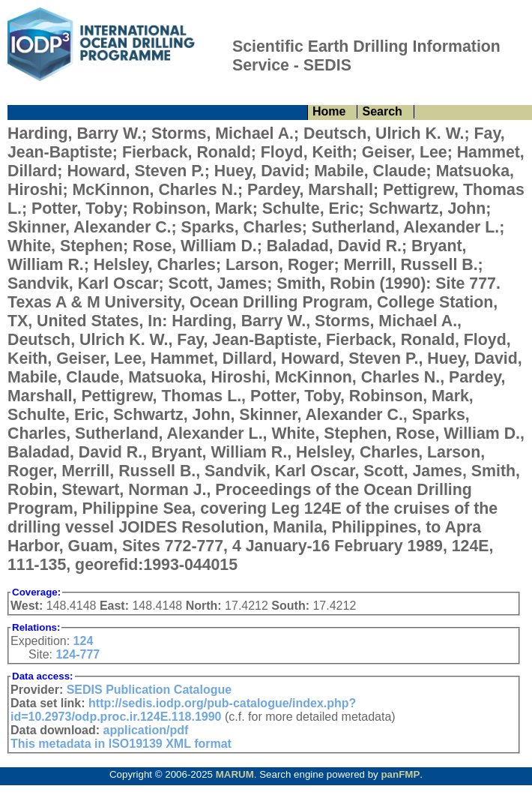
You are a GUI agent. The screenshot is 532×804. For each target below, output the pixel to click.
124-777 (78, 654)
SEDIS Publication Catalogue (149, 690)
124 (84, 641)
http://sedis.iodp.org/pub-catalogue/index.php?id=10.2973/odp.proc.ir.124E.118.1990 (183, 710)
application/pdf (146, 730)
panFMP (400, 774)
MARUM (235, 774)
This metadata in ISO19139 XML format (121, 744)
